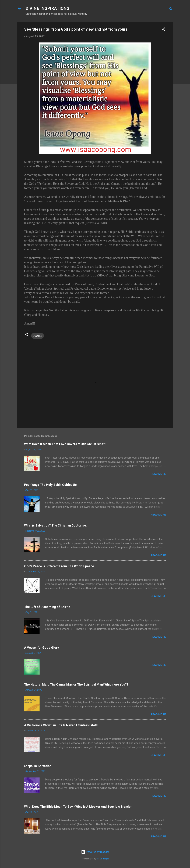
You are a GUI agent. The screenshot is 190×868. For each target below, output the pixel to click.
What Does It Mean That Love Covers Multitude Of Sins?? (65, 444)
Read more (158, 474)
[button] (164, 30)
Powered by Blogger (95, 852)
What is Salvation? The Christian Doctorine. (55, 525)
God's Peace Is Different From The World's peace (59, 566)
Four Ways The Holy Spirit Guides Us (50, 485)
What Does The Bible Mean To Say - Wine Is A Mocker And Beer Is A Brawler (78, 807)
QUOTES (38, 336)
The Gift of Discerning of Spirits (47, 607)
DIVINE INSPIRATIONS (47, 8)
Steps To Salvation (38, 766)
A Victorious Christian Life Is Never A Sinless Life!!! (61, 725)
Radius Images (103, 859)
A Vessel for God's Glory (42, 648)
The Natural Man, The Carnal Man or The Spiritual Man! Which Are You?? (76, 684)
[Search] (171, 10)
